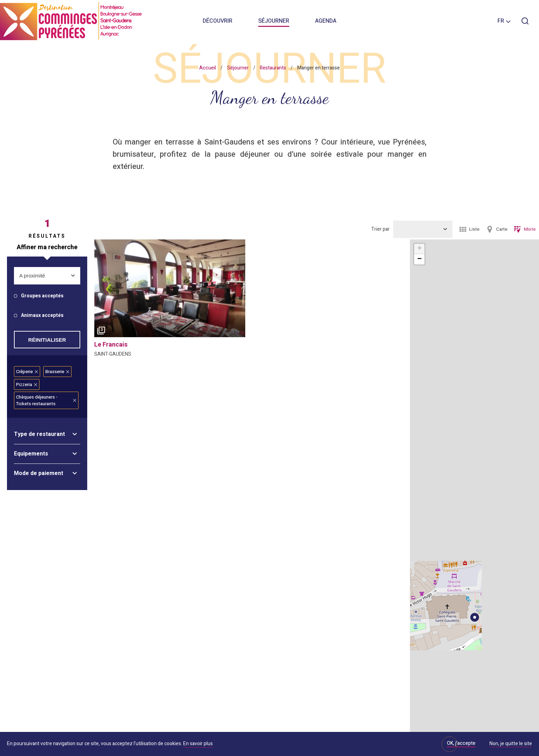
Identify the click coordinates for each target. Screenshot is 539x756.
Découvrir (218, 21)
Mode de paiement (39, 473)
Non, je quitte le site (511, 744)
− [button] (420, 259)
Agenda (326, 21)
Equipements (31, 454)
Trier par (380, 229)
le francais (111, 345)
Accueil (208, 68)
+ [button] (420, 249)
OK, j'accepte (461, 743)
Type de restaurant (39, 434)
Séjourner (274, 21)
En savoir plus (198, 744)
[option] (170, 288)
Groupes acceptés (42, 296)
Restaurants (273, 68)
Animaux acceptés (42, 316)
